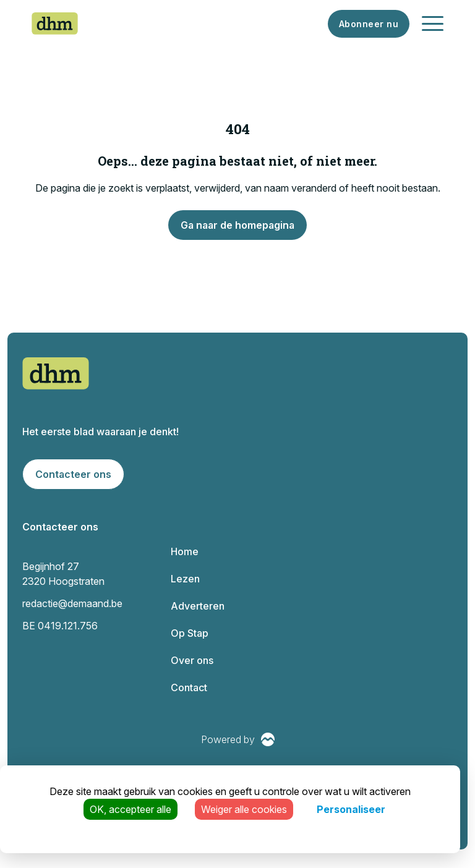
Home (185, 551)
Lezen (185, 579)
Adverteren (198, 606)
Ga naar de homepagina (237, 225)
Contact (189, 687)
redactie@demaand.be (72, 603)
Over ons (192, 660)
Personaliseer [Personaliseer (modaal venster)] (351, 809)
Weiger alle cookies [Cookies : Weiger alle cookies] (244, 809)
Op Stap (190, 633)
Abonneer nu (369, 24)
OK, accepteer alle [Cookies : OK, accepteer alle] (131, 809)
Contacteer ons (73, 474)
